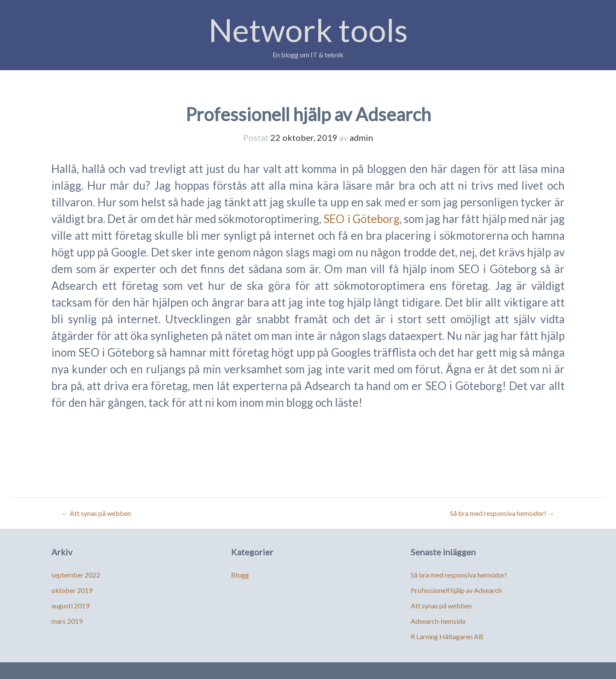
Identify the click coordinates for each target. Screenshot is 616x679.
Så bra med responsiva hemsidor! (502, 513)
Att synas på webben (96, 513)
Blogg (240, 575)
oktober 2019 (72, 590)
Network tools (308, 30)
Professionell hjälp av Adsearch (456, 590)
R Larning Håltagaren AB (447, 636)
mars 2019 (67, 621)
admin (361, 137)
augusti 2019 (70, 606)
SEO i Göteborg (361, 219)
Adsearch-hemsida (438, 621)
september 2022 (76, 575)
